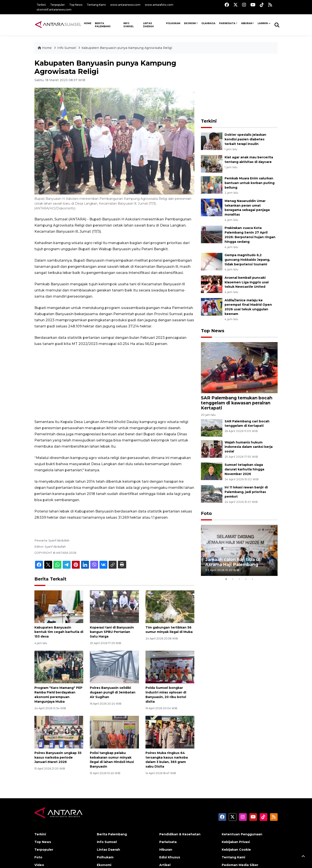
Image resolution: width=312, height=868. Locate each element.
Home (45, 48)
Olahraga (208, 23)
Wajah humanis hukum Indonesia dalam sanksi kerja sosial (249, 447)
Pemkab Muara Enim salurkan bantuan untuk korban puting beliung (250, 183)
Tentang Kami (96, 5)
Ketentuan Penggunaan (242, 834)
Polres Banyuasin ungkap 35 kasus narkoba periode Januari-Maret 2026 (58, 757)
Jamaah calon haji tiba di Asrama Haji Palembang (233, 562)
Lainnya (263, 23)
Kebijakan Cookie (236, 850)
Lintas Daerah (148, 25)
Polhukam (173, 23)
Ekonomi (190, 23)
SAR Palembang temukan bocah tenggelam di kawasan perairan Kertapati (237, 403)
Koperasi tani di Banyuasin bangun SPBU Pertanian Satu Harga (112, 632)
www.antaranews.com (125, 5)
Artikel (165, 865)
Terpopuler (58, 5)
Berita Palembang (103, 25)
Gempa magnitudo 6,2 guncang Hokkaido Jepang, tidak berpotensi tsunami (247, 260)
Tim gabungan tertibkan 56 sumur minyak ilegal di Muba (169, 630)
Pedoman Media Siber (240, 865)
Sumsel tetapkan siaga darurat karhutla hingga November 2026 (244, 469)
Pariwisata (227, 23)
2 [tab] (233, 579)
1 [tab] (226, 579)
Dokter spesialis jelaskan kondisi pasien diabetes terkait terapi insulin (245, 139)
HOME (88, 23)
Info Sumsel (129, 25)
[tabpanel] (239, 550)
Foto (206, 513)
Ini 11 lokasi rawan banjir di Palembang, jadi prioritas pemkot (246, 492)
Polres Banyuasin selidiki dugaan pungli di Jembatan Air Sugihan (113, 692)
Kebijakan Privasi (236, 842)
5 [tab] (252, 579)
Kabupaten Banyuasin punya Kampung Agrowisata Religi (127, 48)
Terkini (41, 5)
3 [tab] (239, 579)
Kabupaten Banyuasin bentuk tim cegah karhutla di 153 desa (59, 632)
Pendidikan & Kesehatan (180, 834)
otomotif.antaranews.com (54, 10)
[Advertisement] (114, 383)
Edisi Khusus (170, 857)
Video (39, 865)
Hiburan (247, 23)
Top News (76, 5)
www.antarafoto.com (159, 5)
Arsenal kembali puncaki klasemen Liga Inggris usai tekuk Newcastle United (247, 282)
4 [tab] (246, 579)
